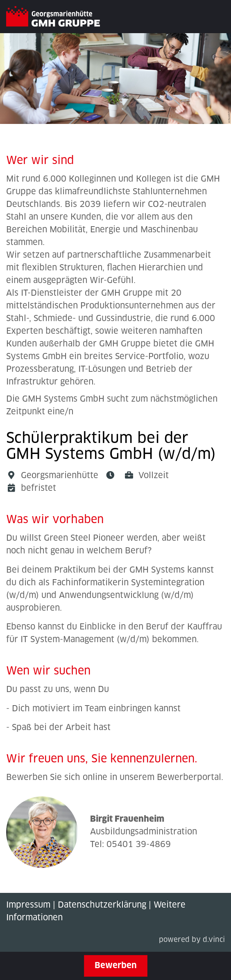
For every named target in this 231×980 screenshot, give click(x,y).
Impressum (28, 905)
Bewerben (116, 966)
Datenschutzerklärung (102, 905)
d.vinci (214, 940)
